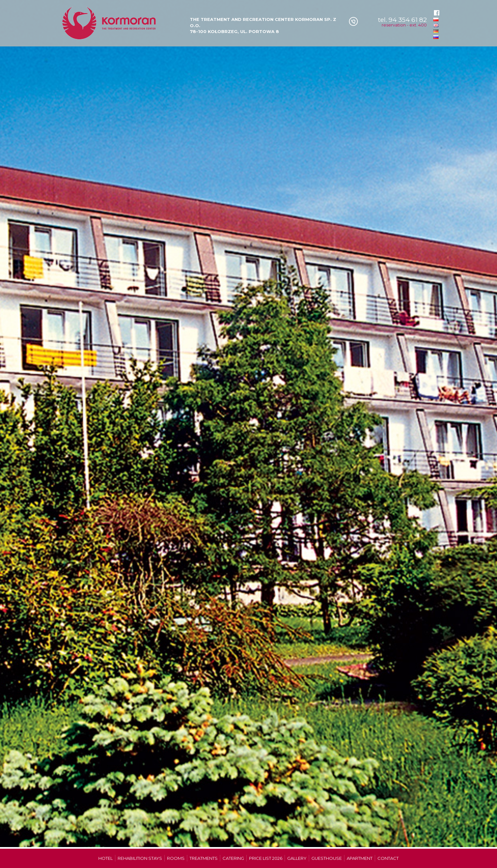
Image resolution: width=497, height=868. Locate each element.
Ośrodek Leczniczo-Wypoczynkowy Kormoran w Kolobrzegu (110, 23)
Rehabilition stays (140, 858)
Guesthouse (327, 858)
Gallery (297, 858)
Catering (233, 858)
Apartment (360, 858)
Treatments (204, 858)
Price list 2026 (266, 858)
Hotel (106, 858)
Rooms (176, 858)
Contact (388, 858)
